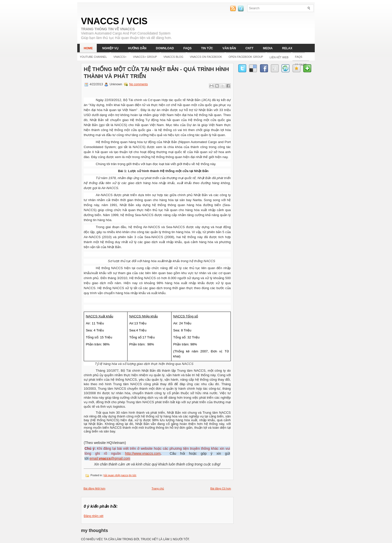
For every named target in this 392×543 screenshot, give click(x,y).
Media (268, 48)
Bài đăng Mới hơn (94, 488)
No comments (138, 84)
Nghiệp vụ (110, 48)
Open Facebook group (246, 57)
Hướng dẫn (137, 48)
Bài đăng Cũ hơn (221, 488)
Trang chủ (158, 488)
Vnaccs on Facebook (206, 57)
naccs (125, 475)
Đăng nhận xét (93, 516)
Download (165, 48)
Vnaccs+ (120, 57)
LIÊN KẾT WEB (279, 57)
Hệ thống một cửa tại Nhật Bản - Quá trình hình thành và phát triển (156, 73)
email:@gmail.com (110, 458)
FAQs (187, 48)
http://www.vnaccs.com (143, 453)
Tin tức (207, 48)
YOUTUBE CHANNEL (93, 57)
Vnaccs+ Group (145, 57)
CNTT (249, 48)
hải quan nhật (112, 475)
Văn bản (229, 48)
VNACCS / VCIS (114, 21)
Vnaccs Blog (173, 57)
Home (88, 48)
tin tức (132, 475)
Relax (287, 48)
